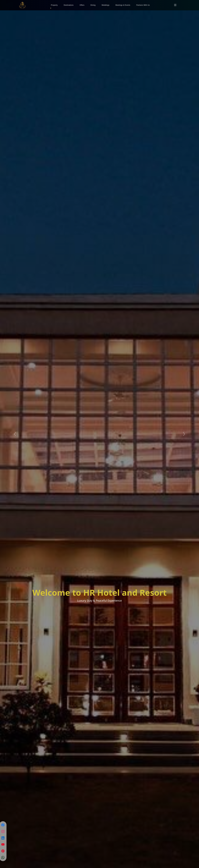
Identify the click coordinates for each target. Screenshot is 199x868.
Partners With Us (143, 5)
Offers (82, 5)
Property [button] (54, 5)
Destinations (69, 5)
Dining (93, 5)
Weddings (105, 5)
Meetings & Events (123, 5)
